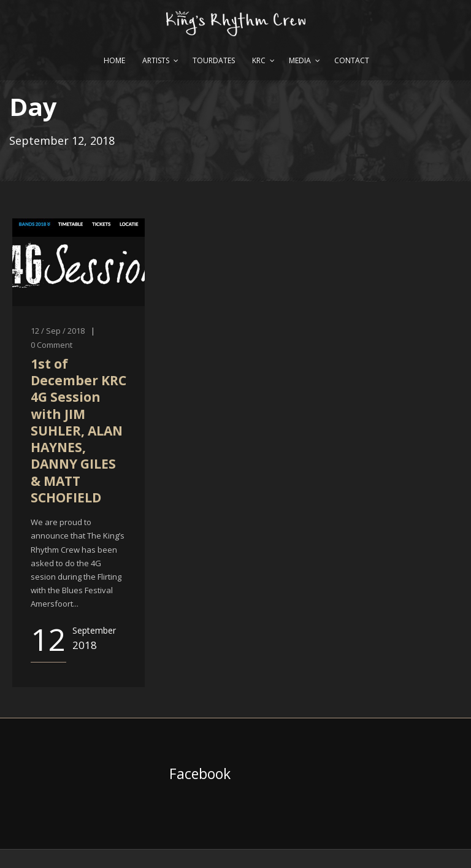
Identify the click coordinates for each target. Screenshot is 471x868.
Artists (156, 60)
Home (114, 60)
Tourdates (214, 60)
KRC (259, 60)
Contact (352, 60)
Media (300, 60)
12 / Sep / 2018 (58, 331)
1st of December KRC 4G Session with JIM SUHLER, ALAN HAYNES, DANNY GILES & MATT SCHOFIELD (78, 431)
